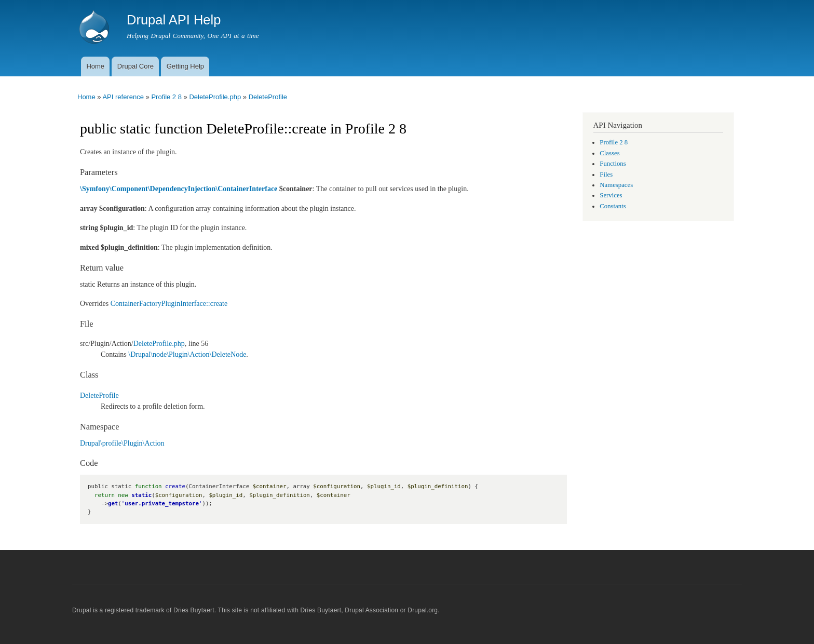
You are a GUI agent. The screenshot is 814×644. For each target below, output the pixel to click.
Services (611, 195)
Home (95, 66)
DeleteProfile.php (215, 97)
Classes (609, 153)
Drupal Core (135, 66)
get (113, 504)
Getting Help (185, 66)
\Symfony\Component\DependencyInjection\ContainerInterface (179, 189)
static (141, 495)
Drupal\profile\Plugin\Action (122, 443)
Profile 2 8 (166, 97)
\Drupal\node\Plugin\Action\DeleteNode (187, 354)
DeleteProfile (268, 97)
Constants (613, 206)
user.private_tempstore (162, 504)
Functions (613, 164)
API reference (123, 97)
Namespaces (616, 185)
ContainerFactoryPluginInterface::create (169, 304)
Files (606, 175)
